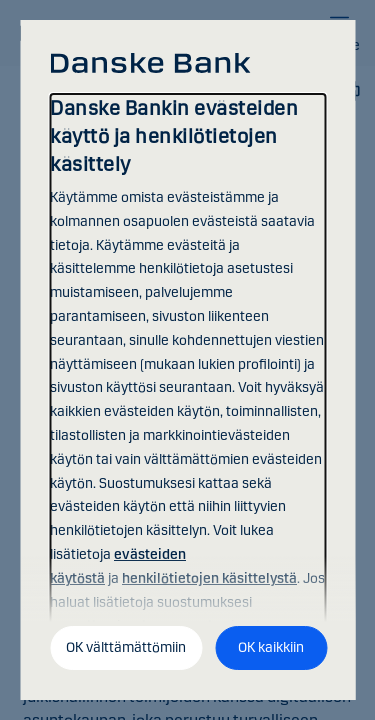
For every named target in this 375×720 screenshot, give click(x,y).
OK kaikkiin (271, 647)
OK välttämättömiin (126, 647)
